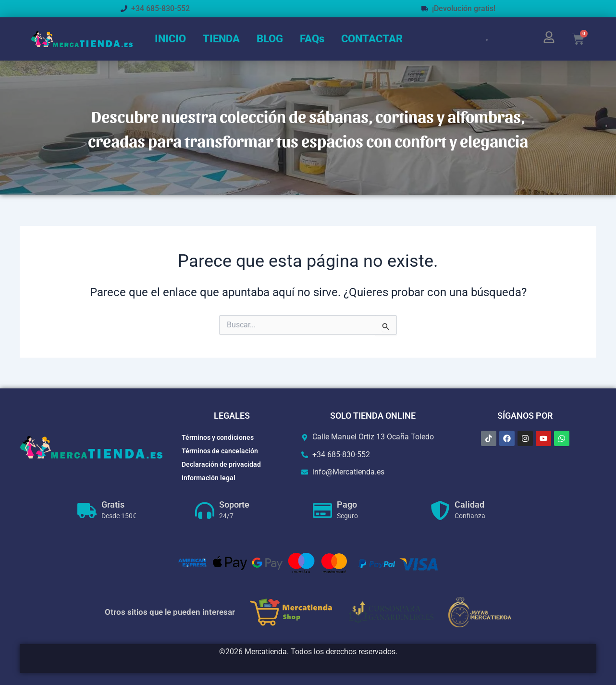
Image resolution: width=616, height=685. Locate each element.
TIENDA (221, 39)
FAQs (312, 39)
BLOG (270, 39)
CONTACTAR (372, 39)
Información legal (209, 478)
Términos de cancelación (220, 451)
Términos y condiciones (218, 437)
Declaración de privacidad (221, 464)
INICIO (170, 39)
